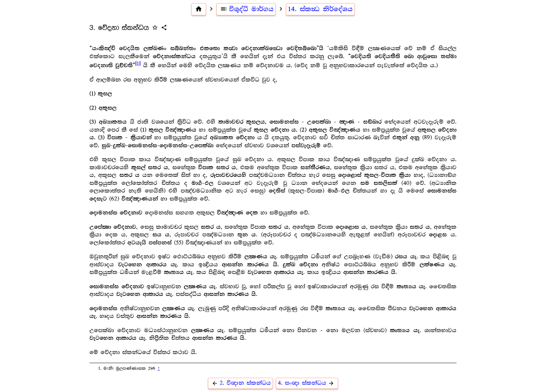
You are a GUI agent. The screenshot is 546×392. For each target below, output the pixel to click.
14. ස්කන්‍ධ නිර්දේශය (320, 9)
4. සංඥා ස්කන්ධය (307, 383)
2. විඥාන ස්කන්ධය (240, 383)
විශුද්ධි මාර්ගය (246, 9)
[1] (138, 64)
